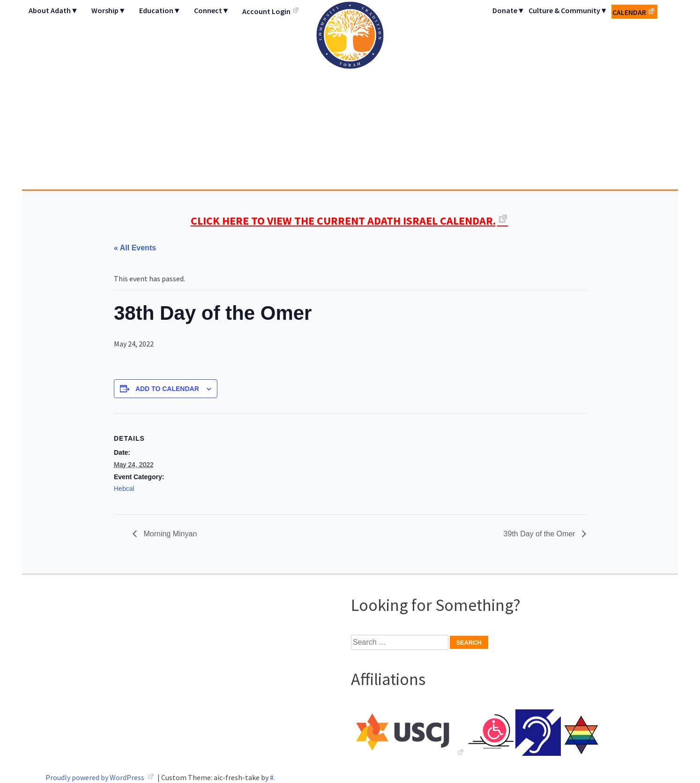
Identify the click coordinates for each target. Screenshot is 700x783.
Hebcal (124, 489)
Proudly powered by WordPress (96, 777)
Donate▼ (509, 10)
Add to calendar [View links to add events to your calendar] (167, 389)
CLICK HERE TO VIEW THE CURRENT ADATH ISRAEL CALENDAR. (343, 221)
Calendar (629, 12)
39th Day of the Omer (540, 534)
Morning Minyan (169, 534)
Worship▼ (109, 10)
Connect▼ (212, 10)
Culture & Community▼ (568, 10)
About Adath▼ (53, 10)
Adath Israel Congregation (350, 95)
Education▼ (160, 10)
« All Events (135, 248)
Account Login (266, 11)
